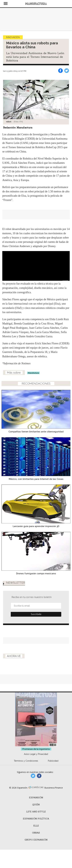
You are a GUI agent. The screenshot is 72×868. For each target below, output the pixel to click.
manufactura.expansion (39, 776)
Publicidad (53, 761)
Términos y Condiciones (26, 761)
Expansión (36, 798)
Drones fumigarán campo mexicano (36, 573)
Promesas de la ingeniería (36, 749)
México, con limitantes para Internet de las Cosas (36, 479)
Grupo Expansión (36, 840)
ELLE (36, 826)
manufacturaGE (33, 776)
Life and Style (36, 812)
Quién (36, 805)
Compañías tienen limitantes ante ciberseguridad (36, 432)
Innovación (13, 37)
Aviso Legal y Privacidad (36, 754)
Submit (36, 614)
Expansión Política (36, 819)
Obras (36, 833)
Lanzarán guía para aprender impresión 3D (36, 526)
